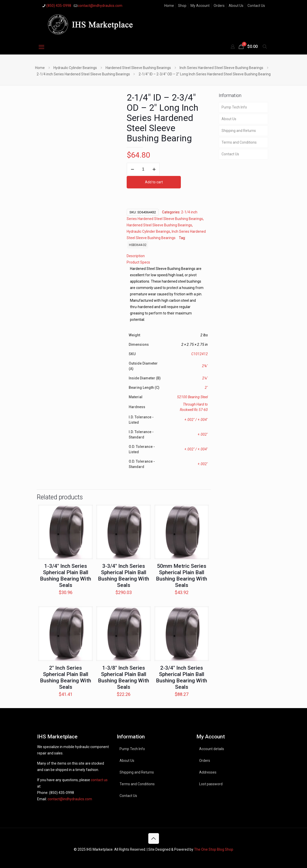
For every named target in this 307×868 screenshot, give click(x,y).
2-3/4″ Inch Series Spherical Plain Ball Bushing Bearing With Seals (181, 677)
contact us (99, 780)
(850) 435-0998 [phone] (59, 6)
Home (169, 6)
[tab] (167, 256)
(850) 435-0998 (62, 793)
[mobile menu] (41, 47)
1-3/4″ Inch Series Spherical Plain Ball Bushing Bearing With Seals (65, 576)
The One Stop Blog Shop (214, 849)
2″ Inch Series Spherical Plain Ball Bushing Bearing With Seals (65, 677)
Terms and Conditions (239, 142)
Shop (182, 6)
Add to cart (154, 182)
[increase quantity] (154, 169)
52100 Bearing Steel (192, 397)
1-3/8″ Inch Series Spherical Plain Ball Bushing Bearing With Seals (123, 677)
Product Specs (138, 262)
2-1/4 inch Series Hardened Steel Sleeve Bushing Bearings (83, 74)
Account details (212, 749)
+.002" (203, 434)
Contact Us (256, 6)
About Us (236, 6)
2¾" (205, 366)
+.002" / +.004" (196, 420)
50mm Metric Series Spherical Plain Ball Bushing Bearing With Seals (181, 576)
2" (206, 388)
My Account (200, 6)
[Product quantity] (143, 169)
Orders (219, 6)
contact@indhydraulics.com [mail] (100, 6)
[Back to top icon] (154, 838)
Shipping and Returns (239, 131)
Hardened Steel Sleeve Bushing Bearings (138, 68)
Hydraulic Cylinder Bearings (75, 68)
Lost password (211, 784)
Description (136, 256)
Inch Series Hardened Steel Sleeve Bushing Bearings (221, 68)
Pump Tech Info (234, 107)
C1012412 (200, 354)
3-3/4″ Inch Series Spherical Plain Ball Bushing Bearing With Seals (123, 576)
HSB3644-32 (138, 245)
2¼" (205, 378)
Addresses (208, 772)
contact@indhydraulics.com (70, 799)
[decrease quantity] (132, 169)
